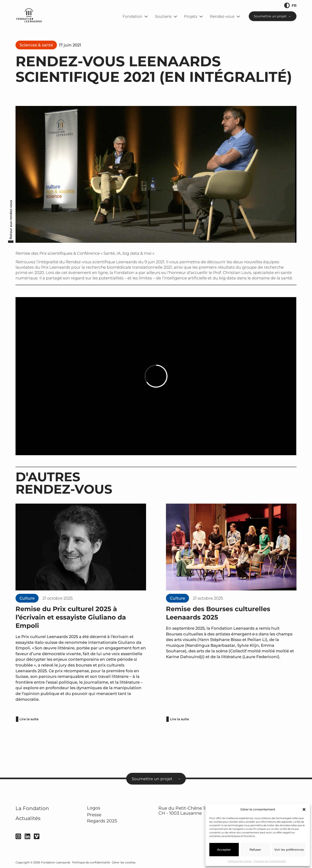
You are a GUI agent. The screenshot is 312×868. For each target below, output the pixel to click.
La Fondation (32, 808)
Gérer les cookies (124, 862)
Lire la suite (29, 719)
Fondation (132, 16)
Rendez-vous (222, 16)
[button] (304, 809)
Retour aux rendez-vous (11, 220)
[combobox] (273, 16)
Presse (94, 815)
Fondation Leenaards (56, 862)
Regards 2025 (102, 821)
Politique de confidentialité (270, 861)
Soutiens (163, 16)
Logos (94, 808)
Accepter (224, 850)
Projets (191, 16)
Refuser (255, 850)
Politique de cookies (240, 861)
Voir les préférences (289, 850)
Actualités (28, 818)
